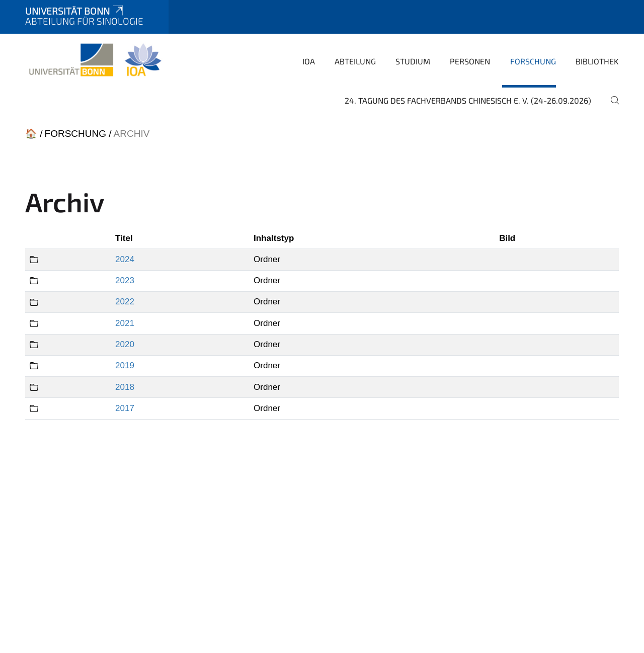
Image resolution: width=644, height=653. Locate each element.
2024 (125, 259)
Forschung (533, 61)
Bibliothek (597, 61)
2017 (125, 408)
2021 (125, 323)
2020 (125, 344)
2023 (125, 280)
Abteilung (355, 61)
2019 (125, 365)
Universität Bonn (75, 11)
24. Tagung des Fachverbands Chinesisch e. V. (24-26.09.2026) (468, 100)
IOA (309, 61)
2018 (125, 387)
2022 (125, 302)
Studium (413, 61)
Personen (470, 61)
